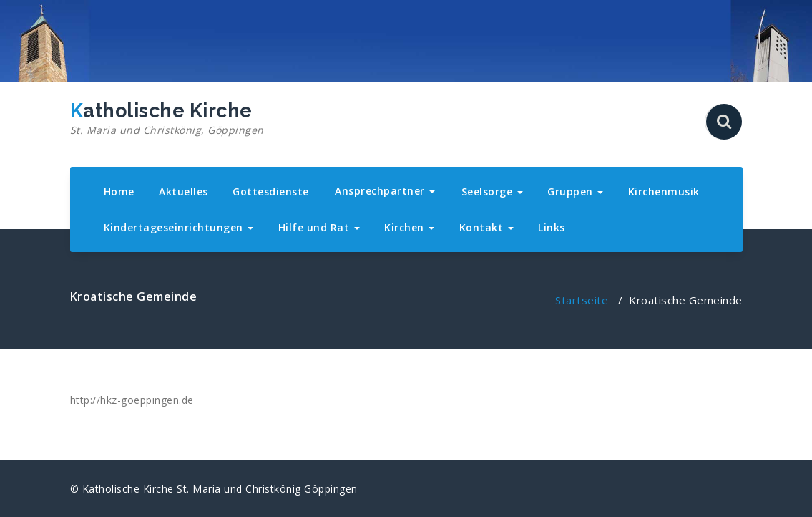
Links (552, 227)
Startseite (582, 300)
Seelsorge (492, 192)
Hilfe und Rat (319, 227)
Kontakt (486, 227)
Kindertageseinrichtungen (179, 227)
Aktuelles (184, 192)
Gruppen (575, 192)
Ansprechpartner (385, 191)
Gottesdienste (271, 192)
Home (119, 192)
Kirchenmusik (664, 192)
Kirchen (409, 227)
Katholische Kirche (167, 119)
